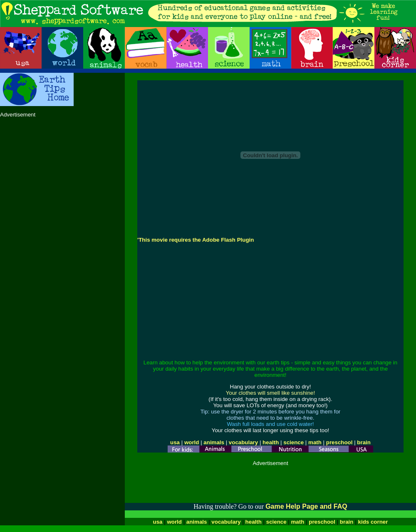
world (192, 442)
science (293, 442)
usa (175, 442)
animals (214, 442)
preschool (340, 442)
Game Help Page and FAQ (306, 506)
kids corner (373, 522)
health (271, 442)
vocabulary (243, 442)
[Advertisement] (62, 176)
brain (364, 442)
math (315, 442)
